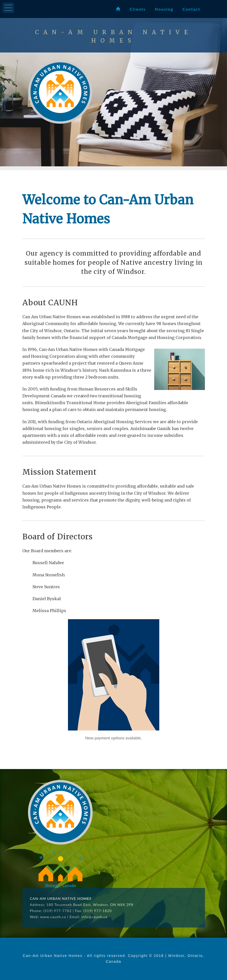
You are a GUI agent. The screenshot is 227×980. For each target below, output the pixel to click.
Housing (164, 9)
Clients (138, 9)
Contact (191, 9)
